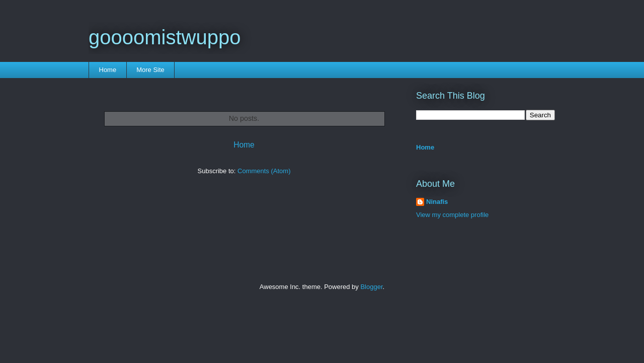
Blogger (371, 287)
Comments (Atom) (264, 171)
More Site (150, 70)
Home (108, 70)
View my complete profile (452, 215)
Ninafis (437, 202)
